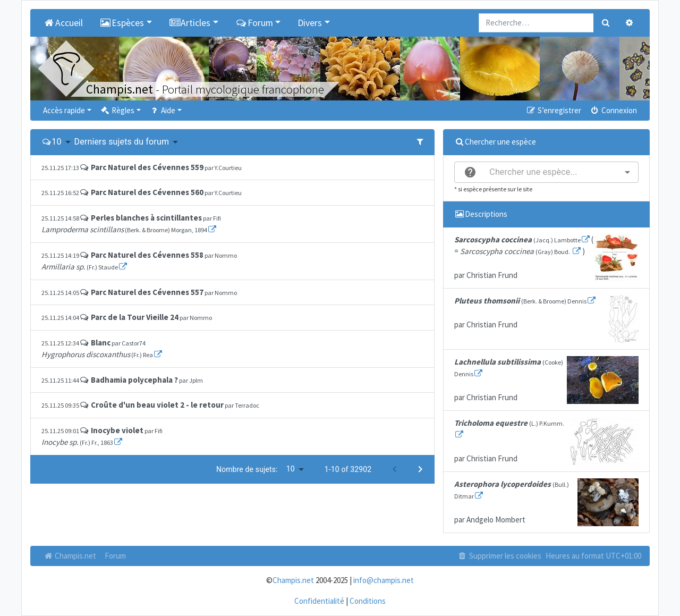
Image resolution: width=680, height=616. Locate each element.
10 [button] (56, 142)
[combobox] (546, 172)
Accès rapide (64, 110)
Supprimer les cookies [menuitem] (499, 556)
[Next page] (420, 469)
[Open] (627, 172)
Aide (162, 110)
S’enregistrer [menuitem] (553, 110)
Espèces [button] (122, 23)
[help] (470, 172)
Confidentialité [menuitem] (319, 601)
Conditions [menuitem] (368, 601)
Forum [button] (254, 23)
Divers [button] (310, 23)
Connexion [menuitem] (613, 110)
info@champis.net (384, 580)
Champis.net (70, 556)
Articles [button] (190, 23)
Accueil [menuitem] (63, 23)
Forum (115, 556)
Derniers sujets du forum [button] (122, 142)
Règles (117, 110)
